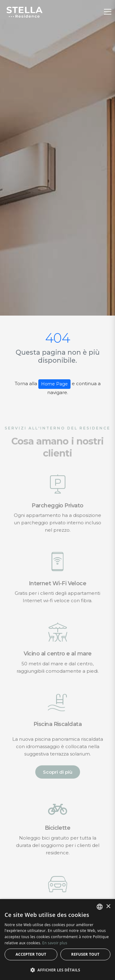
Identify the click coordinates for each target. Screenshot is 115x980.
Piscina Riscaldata (57, 728)
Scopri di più (58, 777)
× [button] (108, 907)
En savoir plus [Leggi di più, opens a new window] (55, 943)
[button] (57, 970)
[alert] (57, 940)
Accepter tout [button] (31, 954)
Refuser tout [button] (85, 954)
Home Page (54, 384)
